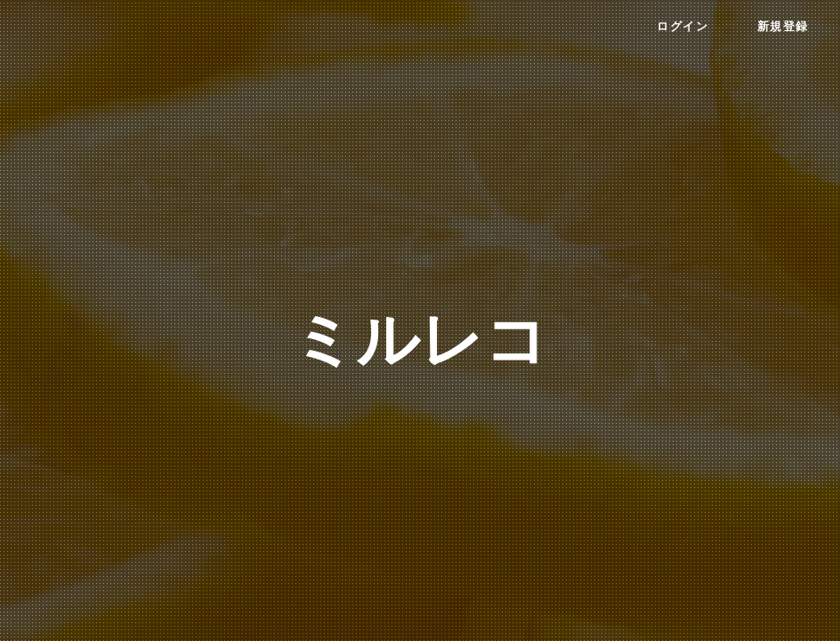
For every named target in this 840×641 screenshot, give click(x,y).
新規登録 (783, 27)
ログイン (682, 27)
